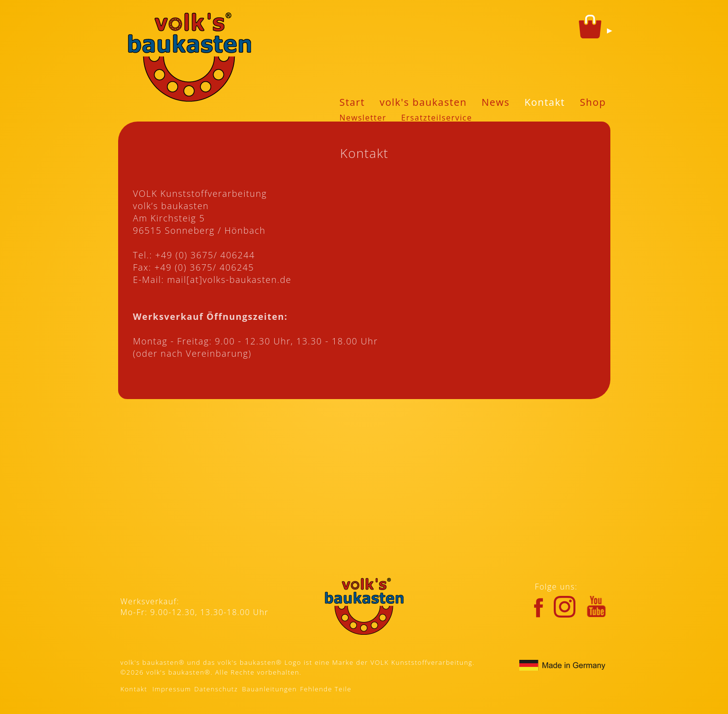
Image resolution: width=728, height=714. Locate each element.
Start (352, 102)
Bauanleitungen (270, 689)
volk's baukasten (423, 102)
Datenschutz (216, 689)
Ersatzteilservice (437, 118)
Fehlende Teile (326, 689)
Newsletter (363, 118)
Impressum (172, 689)
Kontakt (545, 102)
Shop (593, 102)
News (495, 102)
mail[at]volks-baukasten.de (229, 279)
